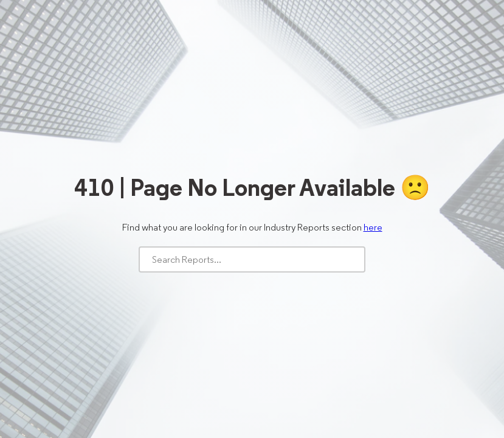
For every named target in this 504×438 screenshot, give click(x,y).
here (373, 227)
